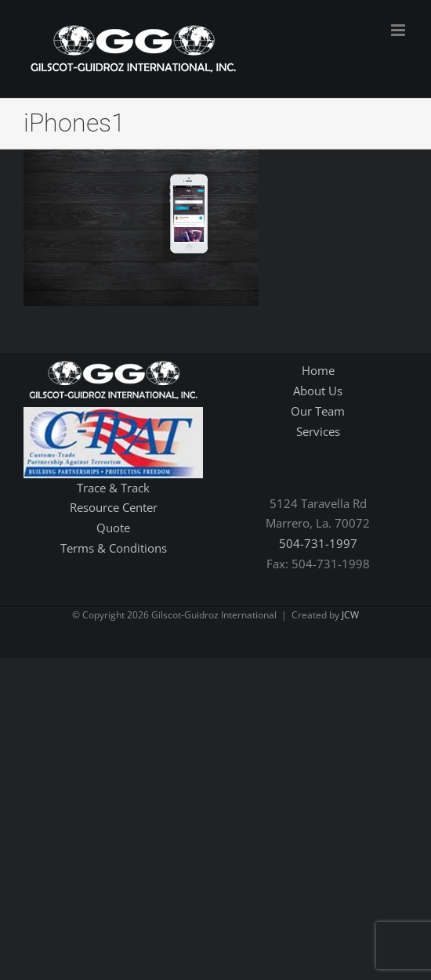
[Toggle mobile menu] (399, 30)
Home (318, 370)
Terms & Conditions (114, 548)
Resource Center (114, 507)
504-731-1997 (318, 543)
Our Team (318, 411)
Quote (113, 528)
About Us (318, 391)
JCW (350, 615)
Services (318, 431)
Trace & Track (113, 488)
